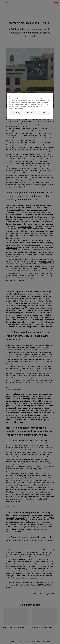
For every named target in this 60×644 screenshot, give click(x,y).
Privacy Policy (32, 106)
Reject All (30, 113)
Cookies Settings (16, 113)
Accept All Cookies (43, 113)
